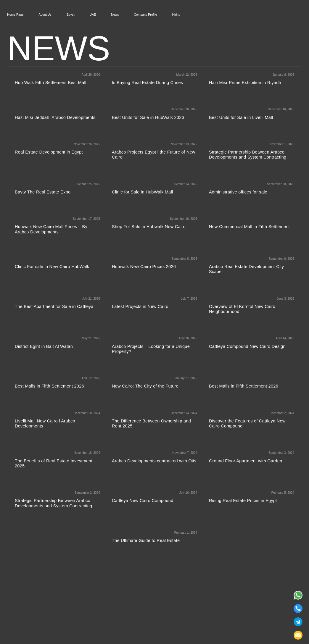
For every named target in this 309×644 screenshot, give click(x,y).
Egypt (71, 15)
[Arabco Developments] (229, 15)
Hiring (176, 15)
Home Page (15, 15)
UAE (93, 15)
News (115, 15)
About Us (45, 15)
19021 (261, 14)
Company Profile (146, 15)
